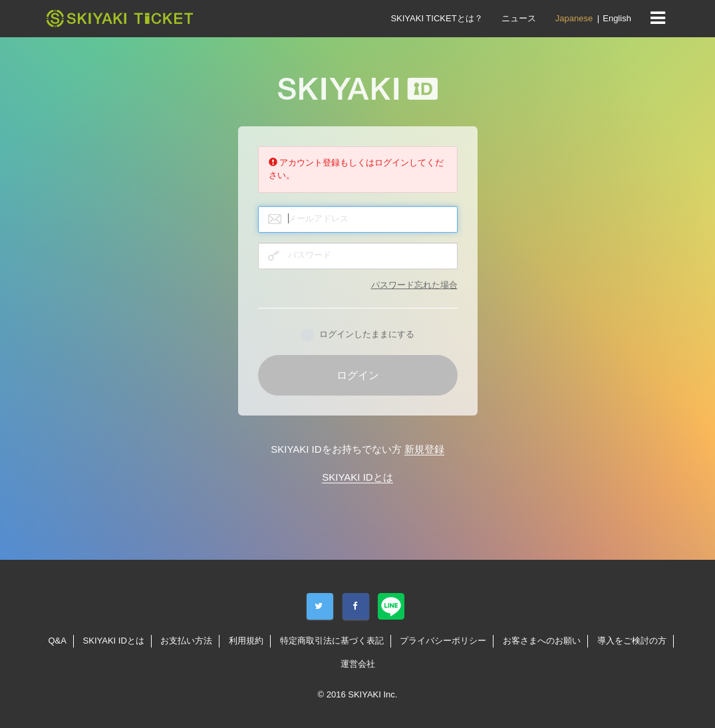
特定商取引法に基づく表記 (332, 641)
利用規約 (246, 641)
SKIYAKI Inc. (372, 694)
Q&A (57, 641)
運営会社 (358, 664)
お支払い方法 (186, 641)
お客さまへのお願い (542, 641)
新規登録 (424, 449)
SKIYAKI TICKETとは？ (436, 18)
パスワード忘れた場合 (414, 285)
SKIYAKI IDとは (357, 477)
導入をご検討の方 (632, 641)
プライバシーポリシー (443, 641)
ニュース (519, 18)
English (617, 18)
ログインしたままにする (357, 335)
